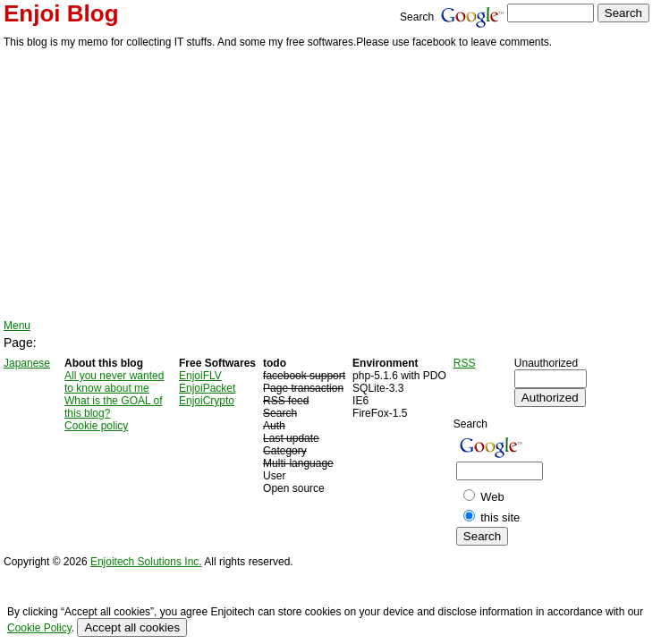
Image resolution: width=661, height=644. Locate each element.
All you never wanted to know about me (114, 382)
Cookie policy (96, 426)
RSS (465, 363)
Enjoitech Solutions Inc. (146, 562)
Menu (17, 326)
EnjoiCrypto (207, 401)
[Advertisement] (330, 185)
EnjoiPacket (207, 388)
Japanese (27, 363)
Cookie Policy (39, 628)
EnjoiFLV (200, 376)
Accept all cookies (132, 627)
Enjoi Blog (61, 13)
